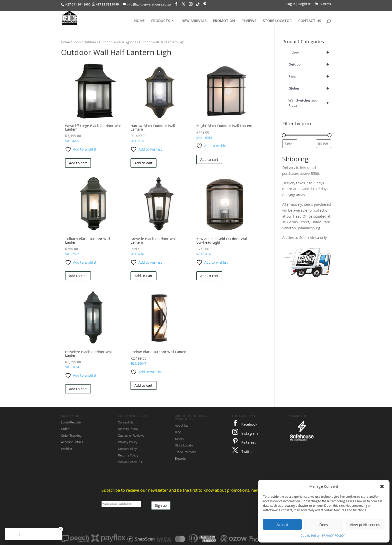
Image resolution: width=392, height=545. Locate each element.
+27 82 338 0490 (106, 5)
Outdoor (90, 42)
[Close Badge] (60, 529)
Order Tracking (71, 436)
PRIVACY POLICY (333, 536)
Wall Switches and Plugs (310, 103)
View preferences (365, 524)
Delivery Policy (128, 429)
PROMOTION (224, 21)
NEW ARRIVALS (194, 21)
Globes (310, 88)
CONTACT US (310, 21)
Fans (310, 76)
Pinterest (248, 442)
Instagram (249, 433)
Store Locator (184, 445)
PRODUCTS (161, 21)
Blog (178, 432)
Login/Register (71, 422)
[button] (382, 486)
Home (65, 42)
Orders (66, 429)
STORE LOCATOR (277, 21)
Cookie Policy (310, 536)
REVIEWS (249, 21)
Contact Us (126, 422)
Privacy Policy (128, 442)
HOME (139, 21)
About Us (181, 426)
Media (179, 439)
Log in (291, 4)
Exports (180, 459)
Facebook (249, 424)
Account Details (72, 442)
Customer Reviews (131, 436)
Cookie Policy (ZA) (131, 462)
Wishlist (66, 449)
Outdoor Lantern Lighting (118, 42)
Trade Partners (185, 452)
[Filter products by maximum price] (323, 144)
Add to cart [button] (78, 163)
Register (304, 4)
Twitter (247, 452)
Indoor (310, 52)
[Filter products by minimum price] (290, 144)
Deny (324, 524)
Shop (77, 42)
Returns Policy (128, 455)
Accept (282, 524)
